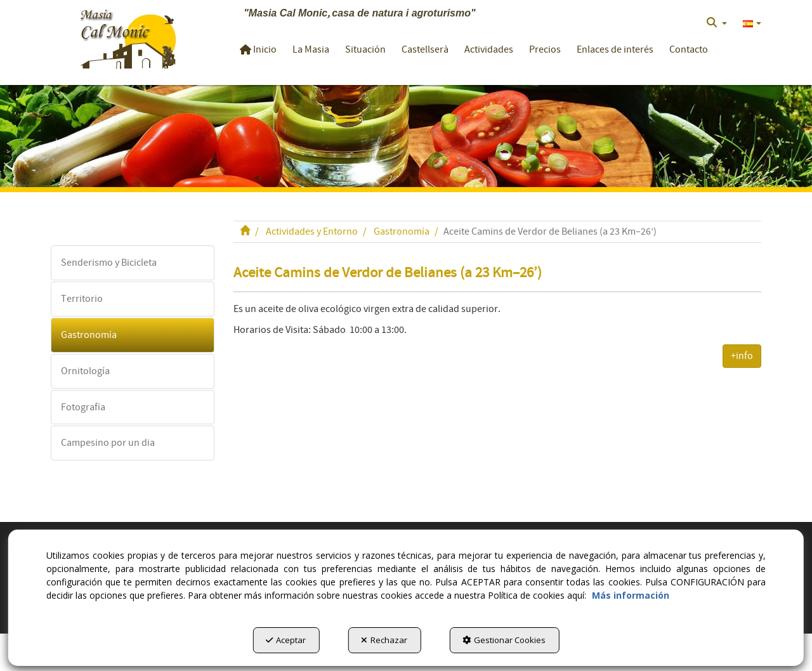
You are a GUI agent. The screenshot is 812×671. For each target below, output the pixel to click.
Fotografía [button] (83, 407)
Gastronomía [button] (89, 335)
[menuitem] (717, 23)
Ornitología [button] (85, 371)
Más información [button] (631, 595)
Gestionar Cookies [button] (504, 640)
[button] (128, 38)
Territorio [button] (82, 299)
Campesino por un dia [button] (108, 443)
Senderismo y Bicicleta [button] (109, 263)
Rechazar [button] (384, 640)
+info (742, 356)
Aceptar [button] (286, 640)
